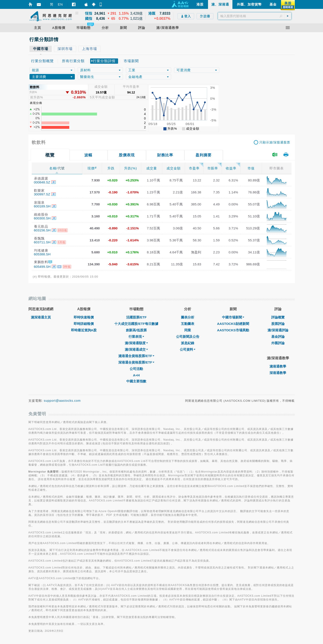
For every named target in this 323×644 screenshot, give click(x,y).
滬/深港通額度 (136, 343)
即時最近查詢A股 (84, 330)
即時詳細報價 (84, 324)
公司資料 (188, 349)
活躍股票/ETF (136, 317)
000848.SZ (42, 182)
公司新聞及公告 (188, 337)
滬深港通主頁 (41, 317)
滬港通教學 (278, 366)
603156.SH (42, 230)
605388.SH (42, 254)
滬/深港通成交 (136, 349)
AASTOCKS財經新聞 (233, 324)
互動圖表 (188, 324)
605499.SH (42, 267)
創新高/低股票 (136, 330)
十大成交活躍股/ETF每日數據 (136, 324)
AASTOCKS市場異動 (233, 330)
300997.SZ (42, 194)
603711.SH (42, 242)
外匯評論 (278, 343)
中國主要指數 (136, 381)
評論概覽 (278, 317)
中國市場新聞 (233, 317)
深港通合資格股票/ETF (136, 362)
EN (60, 4)
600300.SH (42, 218)
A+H (136, 375)
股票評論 (278, 324)
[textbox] (255, 16)
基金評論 (278, 337)
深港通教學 (278, 373)
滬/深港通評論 (278, 330)
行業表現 (136, 337)
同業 (188, 330)
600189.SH (42, 206)
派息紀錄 (188, 343)
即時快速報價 (84, 317)
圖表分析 (188, 317)
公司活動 (136, 369)
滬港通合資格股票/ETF (136, 356)
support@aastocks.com (62, 401)
